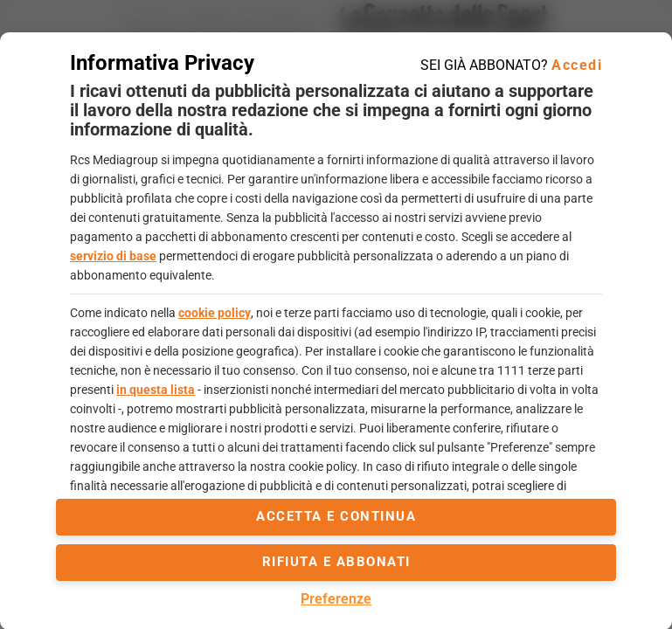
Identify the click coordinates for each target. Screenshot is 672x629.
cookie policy (215, 313)
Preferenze (336, 599)
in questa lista (156, 390)
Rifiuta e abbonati (336, 562)
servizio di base (113, 256)
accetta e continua (336, 516)
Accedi (577, 65)
